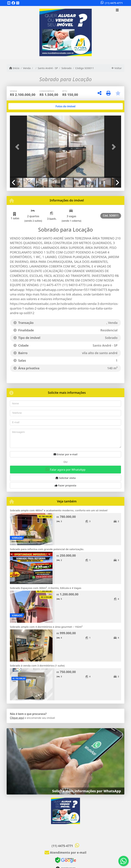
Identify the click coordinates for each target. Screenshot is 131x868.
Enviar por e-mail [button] (65, 454)
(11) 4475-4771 (114, 3)
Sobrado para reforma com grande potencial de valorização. (47, 549)
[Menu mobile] (65, 32)
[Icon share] (9, 3)
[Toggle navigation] (117, 10)
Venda (27, 68)
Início (14, 68)
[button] (18, 147)
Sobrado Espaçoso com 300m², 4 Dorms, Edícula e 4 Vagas (46, 588)
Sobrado (67, 68)
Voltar (117, 68)
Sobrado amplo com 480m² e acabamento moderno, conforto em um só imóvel (59, 510)
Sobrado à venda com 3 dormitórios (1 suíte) (37, 665)
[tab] (21, 106)
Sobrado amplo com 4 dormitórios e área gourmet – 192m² (46, 627)
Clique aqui (17, 718)
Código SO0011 (85, 68)
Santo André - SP (48, 68)
